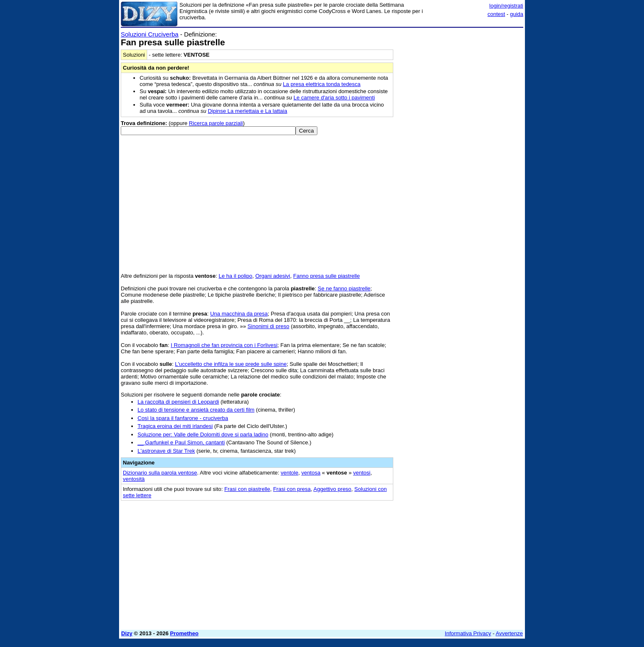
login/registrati (506, 6)
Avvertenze (509, 633)
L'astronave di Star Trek (166, 451)
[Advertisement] (460, 157)
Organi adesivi (273, 276)
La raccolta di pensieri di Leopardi (178, 402)
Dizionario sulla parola (160, 473)
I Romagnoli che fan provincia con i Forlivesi (224, 345)
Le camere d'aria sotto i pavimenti (334, 98)
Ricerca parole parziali (216, 123)
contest (496, 14)
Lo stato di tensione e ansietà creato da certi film (196, 410)
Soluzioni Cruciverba (150, 34)
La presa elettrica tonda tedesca (322, 84)
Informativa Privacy (468, 633)
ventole (290, 473)
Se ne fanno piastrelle (344, 288)
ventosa (311, 473)
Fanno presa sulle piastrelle (326, 276)
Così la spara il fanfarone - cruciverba (183, 418)
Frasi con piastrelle (247, 489)
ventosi (362, 473)
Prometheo (184, 633)
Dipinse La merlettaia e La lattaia (248, 111)
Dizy (127, 633)
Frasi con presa (292, 489)
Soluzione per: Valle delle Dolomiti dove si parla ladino (203, 434)
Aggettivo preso (332, 489)
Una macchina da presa (239, 314)
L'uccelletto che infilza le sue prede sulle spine (231, 364)
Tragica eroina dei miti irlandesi (175, 426)
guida (517, 14)
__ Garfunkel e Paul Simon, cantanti (181, 442)
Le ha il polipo (235, 276)
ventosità (134, 479)
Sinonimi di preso (268, 326)
